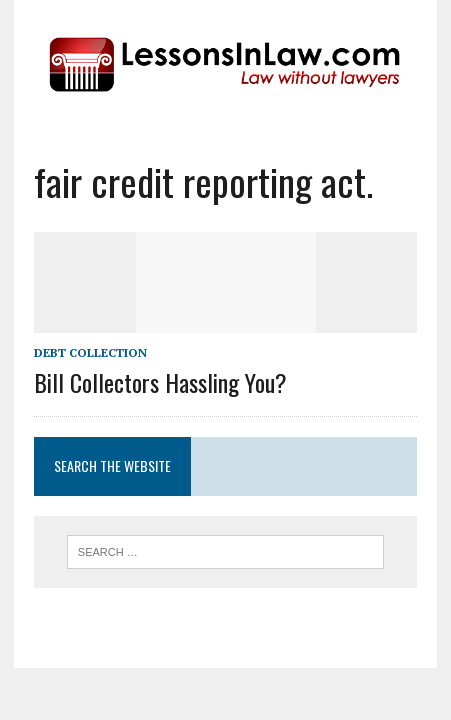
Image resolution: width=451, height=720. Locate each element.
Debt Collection (90, 352)
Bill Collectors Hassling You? (160, 382)
